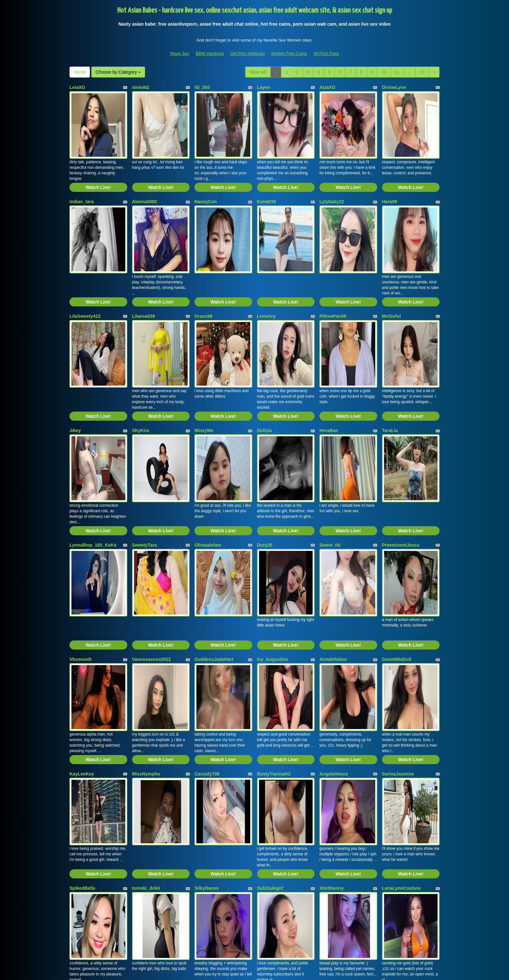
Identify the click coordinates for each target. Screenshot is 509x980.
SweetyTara (145, 444)
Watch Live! (98, 162)
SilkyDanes (207, 712)
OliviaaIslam (208, 444)
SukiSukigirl (270, 712)
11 (397, 72)
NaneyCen (205, 177)
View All (258, 72)
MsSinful (391, 266)
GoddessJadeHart (214, 534)
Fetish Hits (304, 971)
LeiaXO (77, 87)
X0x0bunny (332, 712)
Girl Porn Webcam (248, 53)
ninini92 (141, 87)
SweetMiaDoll (397, 534)
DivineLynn (394, 87)
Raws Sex (180, 53)
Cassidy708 (207, 623)
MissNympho (146, 623)
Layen (264, 87)
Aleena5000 (145, 177)
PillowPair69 (333, 266)
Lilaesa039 (144, 266)
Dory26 (265, 444)
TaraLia (390, 355)
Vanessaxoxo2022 (152, 534)
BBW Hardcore (210, 53)
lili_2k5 (202, 87)
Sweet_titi (330, 444)
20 (422, 72)
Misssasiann (271, 801)
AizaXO (327, 87)
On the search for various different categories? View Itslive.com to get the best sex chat (255, 924)
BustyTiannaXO (274, 623)
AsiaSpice (205, 801)
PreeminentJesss (401, 444)
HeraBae (329, 355)
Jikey (75, 355)
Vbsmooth (81, 534)
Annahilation (333, 534)
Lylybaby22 (332, 177)
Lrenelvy (267, 266)
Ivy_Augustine (273, 534)
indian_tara (82, 177)
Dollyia (265, 355)
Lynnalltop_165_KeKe (93, 444)
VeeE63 (77, 801)
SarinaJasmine (398, 623)
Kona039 (267, 177)
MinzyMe (204, 355)
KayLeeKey (82, 623)
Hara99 (390, 177)
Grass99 (203, 266)
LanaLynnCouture (401, 712)
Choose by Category (118, 72)
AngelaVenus (334, 623)
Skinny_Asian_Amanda (157, 801)
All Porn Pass (326, 53)
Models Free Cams (289, 53)
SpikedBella (82, 712)
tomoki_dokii (146, 712)
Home (80, 72)
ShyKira (141, 355)
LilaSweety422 (85, 266)
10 (384, 72)
